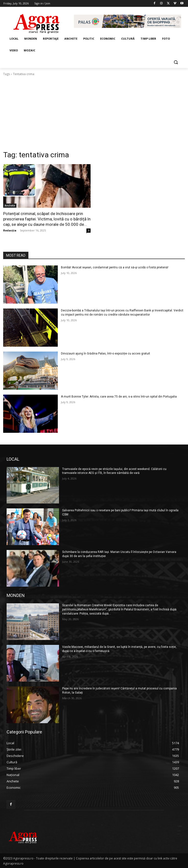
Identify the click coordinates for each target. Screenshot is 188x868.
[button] (176, 62)
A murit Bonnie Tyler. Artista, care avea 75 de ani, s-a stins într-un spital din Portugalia (119, 397)
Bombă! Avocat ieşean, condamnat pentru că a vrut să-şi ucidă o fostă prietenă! (115, 267)
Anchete (10, 206)
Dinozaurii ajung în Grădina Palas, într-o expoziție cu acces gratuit (106, 354)
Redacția (10, 230)
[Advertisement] (94, 113)
